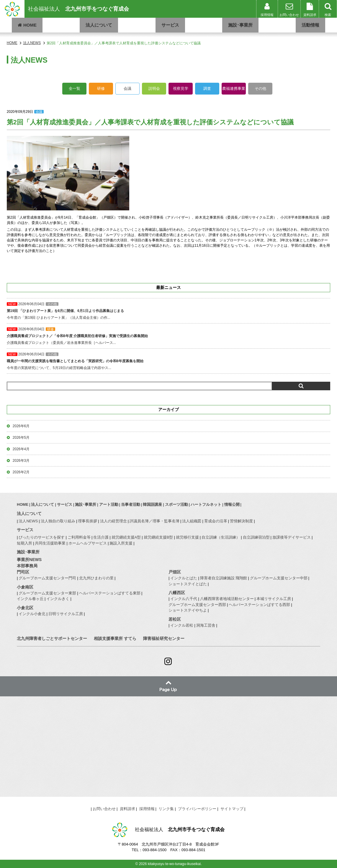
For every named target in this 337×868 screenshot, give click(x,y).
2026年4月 (21, 449)
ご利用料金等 (79, 537)
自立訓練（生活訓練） (221, 537)
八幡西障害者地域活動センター (227, 599)
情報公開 (232, 504)
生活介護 (101, 537)
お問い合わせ (104, 809)
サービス (170, 25)
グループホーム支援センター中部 (279, 578)
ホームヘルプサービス (88, 543)
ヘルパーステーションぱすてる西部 (259, 605)
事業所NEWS (29, 560)
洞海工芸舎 (206, 625)
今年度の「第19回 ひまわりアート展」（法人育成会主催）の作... (168, 311)
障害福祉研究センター (164, 638)
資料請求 (127, 809)
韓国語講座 (152, 504)
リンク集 (166, 809)
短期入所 (24, 543)
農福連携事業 (234, 88)
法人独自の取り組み (58, 521)
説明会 (154, 88)
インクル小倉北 (32, 614)
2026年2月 (21, 472)
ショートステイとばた (188, 584)
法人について (99, 25)
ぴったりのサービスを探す (42, 537)
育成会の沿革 (216, 521)
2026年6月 (21, 426)
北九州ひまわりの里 (96, 578)
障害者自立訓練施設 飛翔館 (224, 578)
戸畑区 (175, 572)
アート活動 (109, 504)
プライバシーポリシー (197, 809)
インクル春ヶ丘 (30, 599)
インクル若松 (182, 625)
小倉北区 (25, 608)
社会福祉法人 (78, 9)
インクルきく (58, 599)
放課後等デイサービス (292, 537)
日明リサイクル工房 (66, 614)
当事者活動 (131, 504)
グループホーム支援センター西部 (197, 605)
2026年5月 (21, 438)
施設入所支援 (121, 543)
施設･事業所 (240, 25)
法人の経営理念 (113, 521)
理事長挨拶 (87, 521)
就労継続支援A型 (126, 537)
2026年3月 (21, 461)
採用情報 (147, 809)
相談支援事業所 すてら (115, 638)
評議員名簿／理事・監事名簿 (154, 521)
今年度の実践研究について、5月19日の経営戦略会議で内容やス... (168, 361)
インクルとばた (184, 578)
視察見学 (181, 88)
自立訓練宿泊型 (256, 537)
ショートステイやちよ (188, 610)
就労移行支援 (187, 537)
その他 (260, 88)
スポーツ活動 (176, 504)
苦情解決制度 (241, 521)
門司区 (23, 572)
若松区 (175, 619)
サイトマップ (232, 809)
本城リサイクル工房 (274, 599)
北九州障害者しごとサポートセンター (52, 638)
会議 (127, 88)
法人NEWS (28, 521)
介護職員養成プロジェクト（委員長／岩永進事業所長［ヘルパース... (168, 336)
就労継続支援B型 (158, 537)
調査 (207, 88)
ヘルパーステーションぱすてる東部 (110, 593)
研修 (101, 88)
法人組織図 (192, 521)
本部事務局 (27, 566)
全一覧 (75, 88)
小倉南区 (25, 587)
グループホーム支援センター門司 (47, 578)
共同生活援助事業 (50, 543)
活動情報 (310, 25)
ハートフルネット (206, 504)
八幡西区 (177, 593)
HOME (27, 25)
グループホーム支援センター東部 (47, 593)
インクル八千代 (184, 599)
